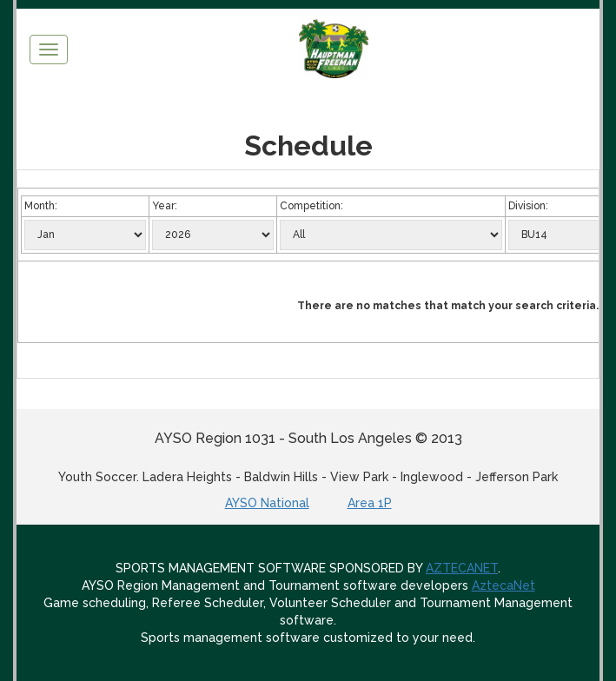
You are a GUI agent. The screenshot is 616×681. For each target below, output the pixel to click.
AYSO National (267, 503)
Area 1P (370, 503)
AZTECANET (462, 568)
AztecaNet (503, 585)
